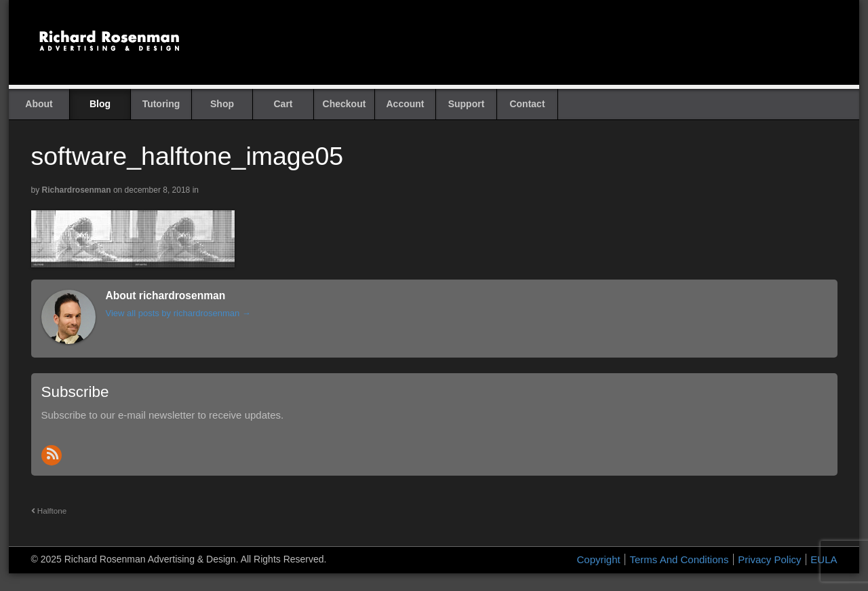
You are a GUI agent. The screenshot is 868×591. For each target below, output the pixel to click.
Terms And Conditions (679, 559)
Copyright (599, 559)
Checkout (344, 104)
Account (406, 104)
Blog (100, 104)
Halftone (49, 511)
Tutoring (161, 104)
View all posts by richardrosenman (178, 313)
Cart (283, 104)
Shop (222, 104)
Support (467, 104)
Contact (527, 104)
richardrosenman (77, 190)
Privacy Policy (769, 559)
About (39, 104)
